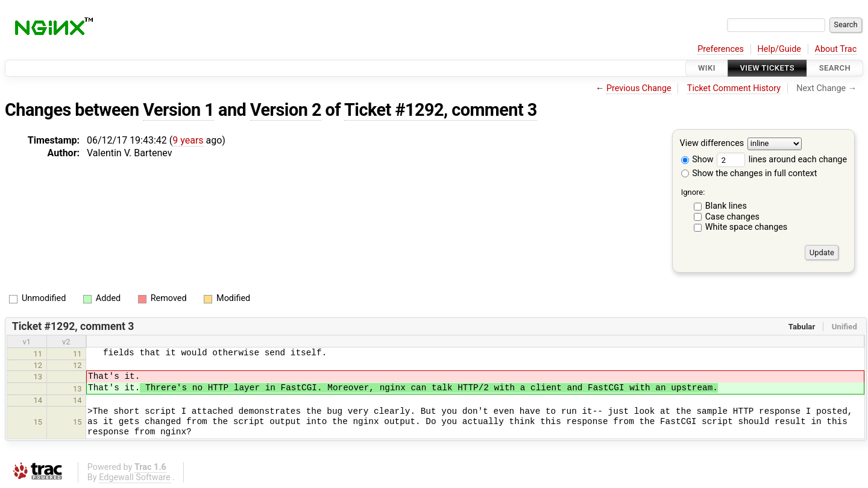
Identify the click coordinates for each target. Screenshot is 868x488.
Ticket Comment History (734, 88)
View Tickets (767, 68)
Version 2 (286, 110)
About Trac (836, 49)
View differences (712, 144)
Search (835, 68)
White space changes (747, 227)
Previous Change (639, 88)
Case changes (732, 217)
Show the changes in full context (749, 173)
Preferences (721, 49)
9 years (188, 140)
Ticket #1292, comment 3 (441, 110)
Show (697, 160)
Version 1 (178, 110)
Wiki (707, 68)
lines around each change (782, 160)
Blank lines (726, 206)
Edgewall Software (135, 477)
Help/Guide (779, 49)
